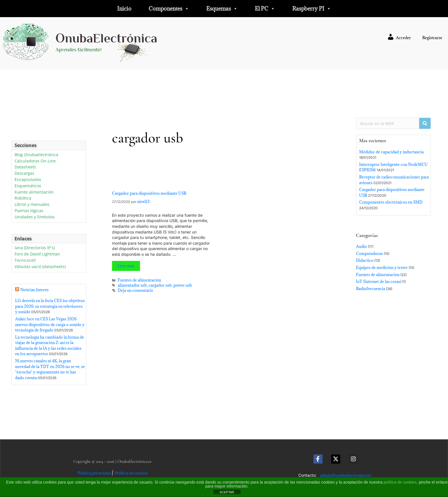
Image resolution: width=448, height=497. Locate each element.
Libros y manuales (32, 205)
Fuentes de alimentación (139, 280)
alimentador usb (132, 285)
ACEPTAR (227, 492)
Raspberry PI (312, 9)
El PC (265, 9)
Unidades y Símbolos (35, 217)
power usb (183, 285)
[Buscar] (425, 123)
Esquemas (222, 9)
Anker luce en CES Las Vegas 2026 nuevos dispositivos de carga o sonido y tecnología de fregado (50, 324)
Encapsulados (28, 180)
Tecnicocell (25, 260)
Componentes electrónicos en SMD (391, 202)
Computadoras (369, 253)
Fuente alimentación (34, 192)
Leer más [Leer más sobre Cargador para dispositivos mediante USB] (126, 266)
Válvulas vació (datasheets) (40, 267)
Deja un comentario (135, 290)
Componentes (169, 9)
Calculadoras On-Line (35, 161)
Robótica (23, 198)
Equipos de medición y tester (382, 267)
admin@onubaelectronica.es (345, 475)
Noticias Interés (34, 290)
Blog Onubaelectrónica (36, 155)
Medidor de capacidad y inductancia (391, 152)
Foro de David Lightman (37, 254)
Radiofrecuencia (371, 289)
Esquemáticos (28, 186)
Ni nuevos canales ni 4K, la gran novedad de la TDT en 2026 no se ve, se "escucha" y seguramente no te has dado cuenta (50, 369)
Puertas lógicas (29, 211)
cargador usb (160, 285)
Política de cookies (131, 473)
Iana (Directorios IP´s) (35, 248)
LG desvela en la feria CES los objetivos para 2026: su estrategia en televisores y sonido (50, 306)
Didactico (365, 260)
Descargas (24, 173)
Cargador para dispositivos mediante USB (149, 193)
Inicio (124, 9)
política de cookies (400, 482)
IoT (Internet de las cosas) (379, 281)
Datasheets (25, 167)
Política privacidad (94, 473)
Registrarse (432, 38)
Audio (361, 246)
